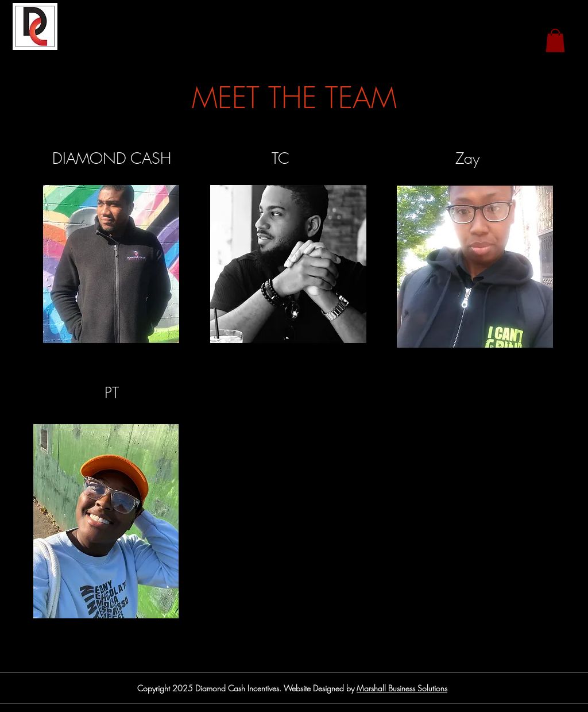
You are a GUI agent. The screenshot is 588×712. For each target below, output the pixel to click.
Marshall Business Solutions (402, 688)
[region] (111, 264)
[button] (555, 41)
